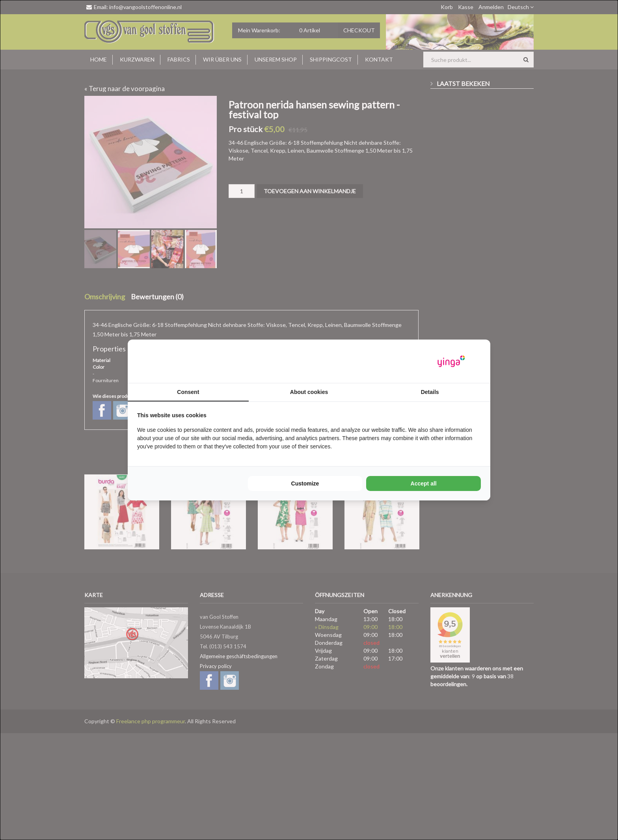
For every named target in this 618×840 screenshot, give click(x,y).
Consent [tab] (188, 392)
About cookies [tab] (309, 392)
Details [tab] (430, 392)
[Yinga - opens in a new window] (451, 361)
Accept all (424, 483)
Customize (305, 483)
